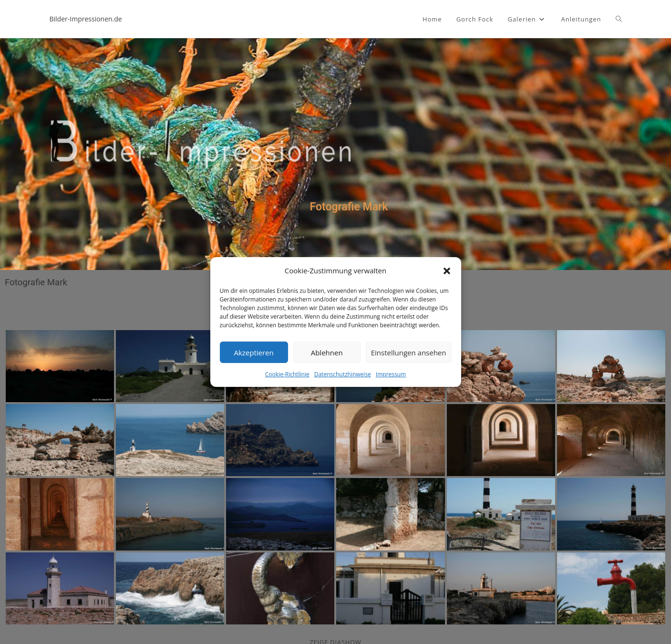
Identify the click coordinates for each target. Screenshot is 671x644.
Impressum (391, 374)
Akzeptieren (253, 352)
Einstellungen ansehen (409, 352)
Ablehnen (327, 352)
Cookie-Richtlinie (287, 374)
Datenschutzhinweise (343, 374)
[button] (447, 270)
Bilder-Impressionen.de (86, 19)
